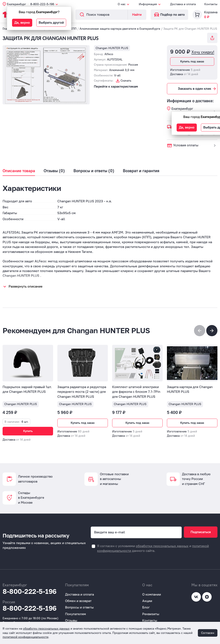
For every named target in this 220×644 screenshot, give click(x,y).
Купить (28, 431)
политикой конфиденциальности (25, 637)
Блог (146, 605)
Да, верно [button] (22, 22)
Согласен (208, 633)
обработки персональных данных (162, 544)
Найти (137, 15)
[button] (212, 331)
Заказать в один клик (197, 89)
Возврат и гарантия (141, 171)
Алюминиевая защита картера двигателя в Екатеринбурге (120, 29)
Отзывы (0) (54, 171)
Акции (147, 599)
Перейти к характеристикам (116, 86)
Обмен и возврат (78, 599)
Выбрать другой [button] (51, 22)
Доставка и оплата (183, 4)
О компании (152, 592)
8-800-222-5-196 (30, 589)
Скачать (126, 81)
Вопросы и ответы (79, 605)
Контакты (211, 4)
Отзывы (71, 618)
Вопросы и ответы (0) (94, 171)
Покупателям (76, 612)
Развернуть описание (26, 286)
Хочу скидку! (203, 52)
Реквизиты (151, 612)
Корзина (211, 12)
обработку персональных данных (46, 629)
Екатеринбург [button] (16, 4)
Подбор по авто (169, 15)
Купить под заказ (192, 61)
